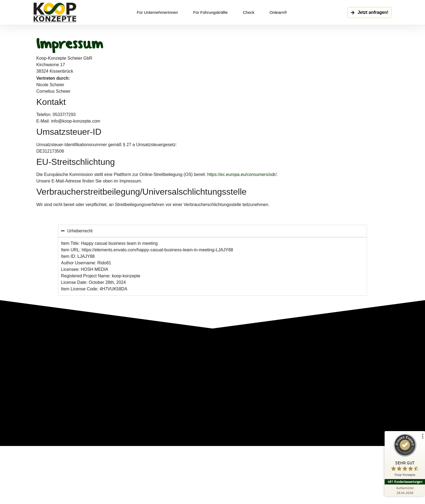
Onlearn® (278, 12)
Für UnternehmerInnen (157, 12)
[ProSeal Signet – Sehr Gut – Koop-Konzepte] (405, 456)
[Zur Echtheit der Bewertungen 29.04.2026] (405, 490)
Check (249, 12)
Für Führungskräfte (210, 12)
